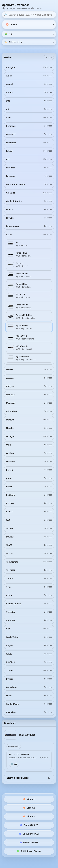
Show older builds (29, 778)
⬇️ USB (14, 764)
